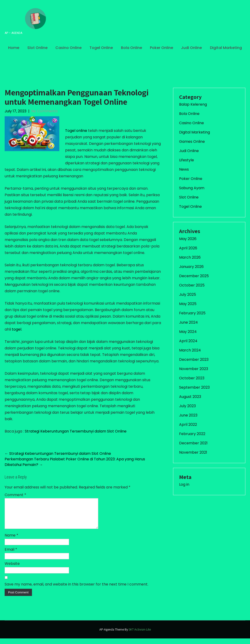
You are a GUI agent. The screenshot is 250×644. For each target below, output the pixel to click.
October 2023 (192, 378)
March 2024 (190, 350)
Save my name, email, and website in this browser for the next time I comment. (76, 590)
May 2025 (188, 304)
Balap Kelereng (193, 104)
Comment (15, 495)
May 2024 (188, 332)
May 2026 (188, 239)
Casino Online (68, 48)
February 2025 (192, 313)
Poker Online (161, 48)
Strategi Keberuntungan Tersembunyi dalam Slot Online (76, 431)
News (184, 169)
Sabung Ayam (192, 188)
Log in (184, 484)
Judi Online (191, 48)
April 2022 (188, 424)
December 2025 (194, 276)
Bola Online (131, 48)
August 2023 (190, 397)
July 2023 (187, 406)
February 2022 (192, 434)
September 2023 (194, 387)
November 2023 (194, 369)
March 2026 (190, 257)
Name (11, 541)
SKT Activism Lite (140, 635)
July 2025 (188, 294)
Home (14, 48)
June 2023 (188, 415)
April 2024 (188, 341)
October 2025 (192, 285)
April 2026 (188, 248)
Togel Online (101, 48)
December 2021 (193, 443)
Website (12, 569)
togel (17, 329)
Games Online (192, 141)
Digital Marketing (226, 48)
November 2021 (193, 452)
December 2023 (194, 359)
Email (11, 555)
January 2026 (191, 267)
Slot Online (37, 48)
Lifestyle (187, 160)
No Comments (44, 111)
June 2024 (188, 322)
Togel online (76, 131)
